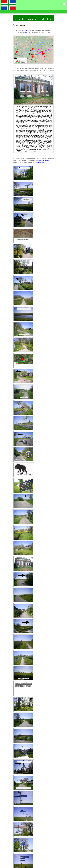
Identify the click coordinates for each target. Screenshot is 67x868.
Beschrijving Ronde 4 (38, 162)
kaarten (25, 32)
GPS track (25, 30)
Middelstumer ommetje (43, 160)
